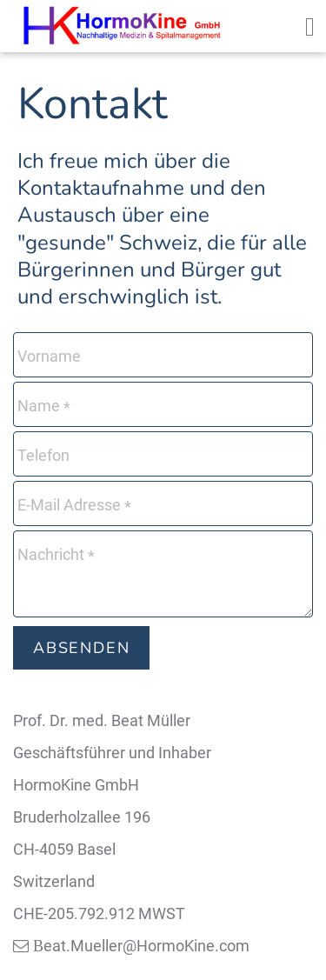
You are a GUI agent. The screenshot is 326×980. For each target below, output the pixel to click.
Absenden (81, 648)
